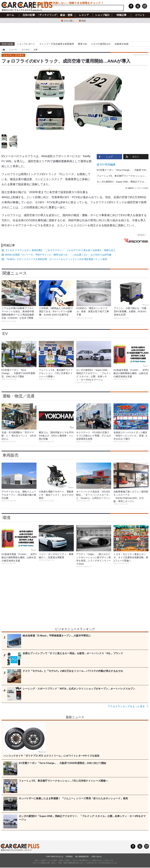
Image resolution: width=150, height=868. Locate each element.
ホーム (10, 15)
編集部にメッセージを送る (137, 188)
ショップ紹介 (102, 15)
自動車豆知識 (122, 44)
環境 (6, 518)
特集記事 (122, 15)
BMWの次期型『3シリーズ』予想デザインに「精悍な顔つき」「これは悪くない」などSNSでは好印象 (58, 255)
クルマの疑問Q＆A (101, 44)
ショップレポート (26, 44)
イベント (140, 15)
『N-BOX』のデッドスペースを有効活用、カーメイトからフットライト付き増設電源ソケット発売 (56, 259)
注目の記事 (29, 15)
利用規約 (69, 856)
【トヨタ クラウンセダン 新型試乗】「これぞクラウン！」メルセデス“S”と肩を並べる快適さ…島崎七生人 (60, 250)
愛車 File (82, 44)
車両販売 (10, 455)
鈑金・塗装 (66, 15)
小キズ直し (69, 21)
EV (5, 334)
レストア (84, 15)
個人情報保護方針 (82, 856)
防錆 (84, 21)
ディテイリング (48, 15)
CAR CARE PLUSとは (55, 856)
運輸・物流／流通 (18, 396)
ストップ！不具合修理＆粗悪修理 (57, 44)
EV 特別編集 (108, 164)
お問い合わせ (97, 856)
